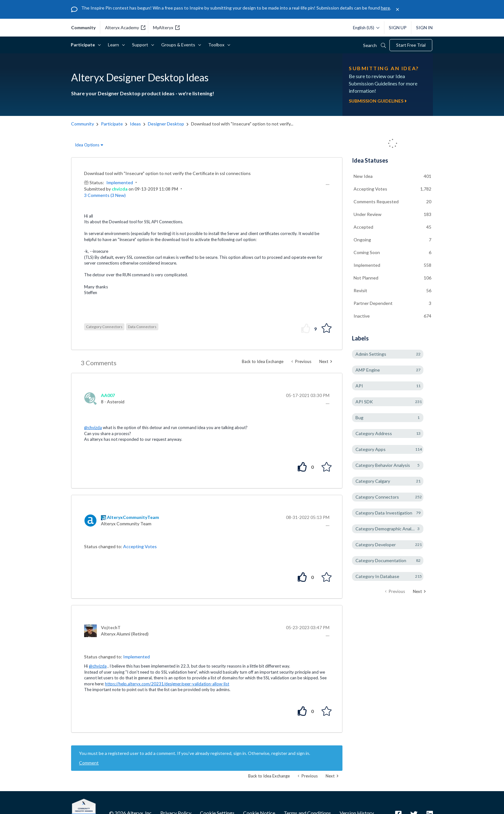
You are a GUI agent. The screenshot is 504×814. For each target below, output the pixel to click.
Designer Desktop (166, 124)
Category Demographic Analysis (387, 529)
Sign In (424, 27)
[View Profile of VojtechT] (111, 627)
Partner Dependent (373, 303)
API (359, 386)
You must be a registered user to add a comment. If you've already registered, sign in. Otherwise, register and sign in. (195, 753)
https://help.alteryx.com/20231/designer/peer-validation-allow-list (167, 684)
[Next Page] (419, 592)
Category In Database (377, 576)
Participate (84, 45)
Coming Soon (367, 252)
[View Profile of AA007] (108, 395)
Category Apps (371, 449)
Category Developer (376, 545)
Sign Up (398, 27)
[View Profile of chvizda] (120, 189)
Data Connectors (142, 327)
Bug (359, 417)
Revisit (360, 290)
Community (83, 124)
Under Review (368, 214)
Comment (89, 763)
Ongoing (362, 240)
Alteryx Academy (125, 27)
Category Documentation (381, 560)
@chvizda (93, 427)
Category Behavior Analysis (383, 465)
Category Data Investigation (384, 513)
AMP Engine (368, 370)
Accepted (363, 227)
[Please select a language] (365, 28)
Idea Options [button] (87, 145)
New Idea (363, 176)
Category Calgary (373, 481)
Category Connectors (104, 327)
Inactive (362, 316)
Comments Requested (376, 202)
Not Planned (366, 278)
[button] (327, 185)
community (83, 28)
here (385, 8)
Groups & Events (179, 45)
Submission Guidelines (378, 101)
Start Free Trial (411, 45)
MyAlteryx (166, 27)
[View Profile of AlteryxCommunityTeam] (133, 517)
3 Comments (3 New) (105, 195)
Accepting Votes (140, 546)
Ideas (135, 124)
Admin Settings (371, 354)
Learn (115, 45)
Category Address (374, 433)
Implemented (120, 182)
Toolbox (217, 45)
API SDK (364, 402)
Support (141, 45)
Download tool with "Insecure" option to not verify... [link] (242, 124)
